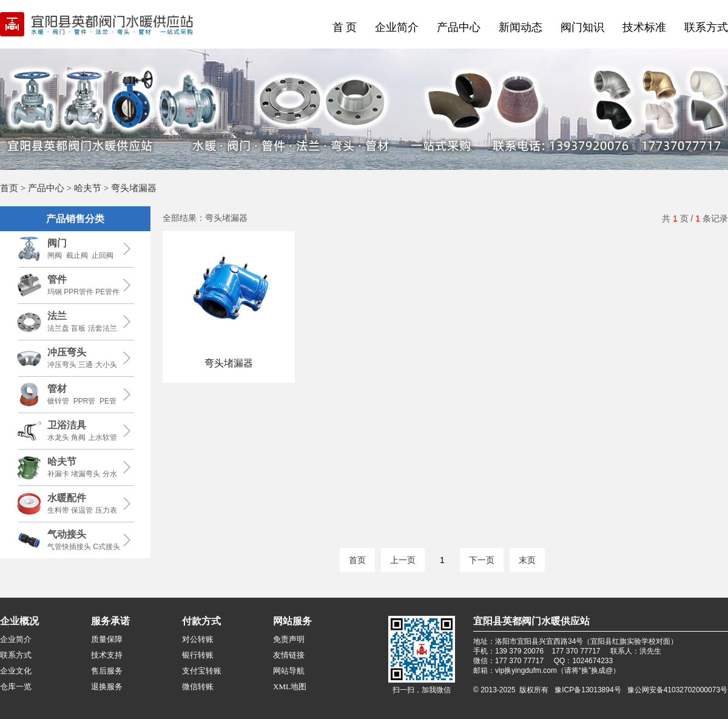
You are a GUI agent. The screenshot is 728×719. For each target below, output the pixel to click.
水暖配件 (67, 498)
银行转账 (198, 655)
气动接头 (67, 534)
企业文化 (16, 671)
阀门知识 (582, 27)
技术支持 (107, 655)
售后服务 (107, 671)
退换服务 (107, 687)
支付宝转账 (202, 671)
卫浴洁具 (67, 425)
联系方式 (706, 27)
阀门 (57, 243)
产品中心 (459, 27)
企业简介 (397, 27)
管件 (57, 279)
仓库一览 (16, 687)
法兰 (57, 316)
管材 (57, 389)
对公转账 (198, 639)
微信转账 (198, 687)
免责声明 (289, 639)
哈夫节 (88, 188)
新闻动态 (521, 27)
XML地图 (290, 687)
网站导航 (289, 671)
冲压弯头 (67, 352)
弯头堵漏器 (229, 363)
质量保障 (107, 639)
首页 (9, 188)
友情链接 (289, 655)
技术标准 (644, 27)
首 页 (345, 27)
